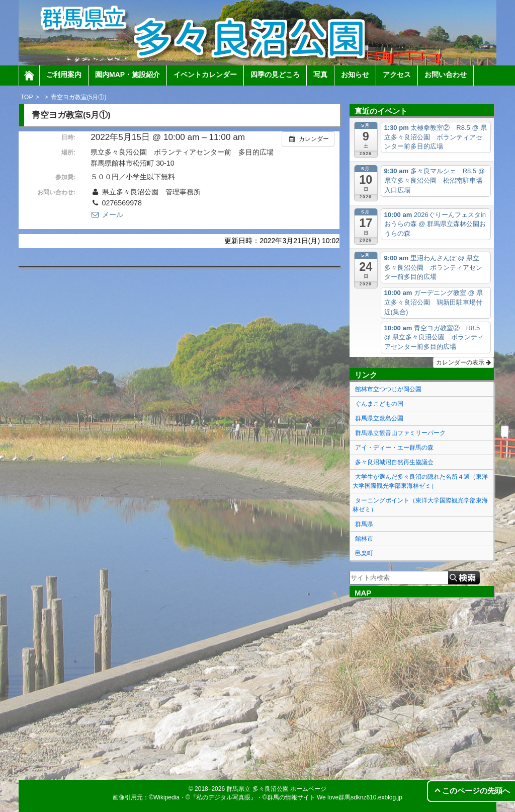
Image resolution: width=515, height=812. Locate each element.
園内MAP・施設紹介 (127, 75)
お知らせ (355, 75)
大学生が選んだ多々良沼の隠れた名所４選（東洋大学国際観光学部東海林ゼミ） (420, 481)
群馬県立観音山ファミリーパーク (400, 433)
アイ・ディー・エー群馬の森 (394, 448)
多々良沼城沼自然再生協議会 (394, 462)
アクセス (397, 75)
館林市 (364, 539)
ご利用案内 (64, 75)
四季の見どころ (275, 75)
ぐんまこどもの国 (379, 404)
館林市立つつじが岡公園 (388, 389)
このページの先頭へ (476, 791)
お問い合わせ (446, 75)
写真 (320, 75)
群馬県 (364, 524)
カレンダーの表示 (463, 362)
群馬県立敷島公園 (379, 418)
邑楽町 (364, 553)
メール (107, 214)
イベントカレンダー (205, 75)
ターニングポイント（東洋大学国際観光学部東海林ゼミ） (420, 505)
